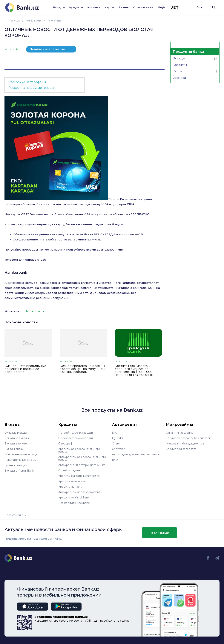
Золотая (29, 204)
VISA (105, 204)
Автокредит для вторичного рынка (82, 465)
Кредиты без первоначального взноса (79, 450)
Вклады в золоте (16, 444)
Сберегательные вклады (21, 454)
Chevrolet (118, 449)
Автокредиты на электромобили (80, 492)
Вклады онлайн (15, 449)
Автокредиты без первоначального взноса (82, 458)
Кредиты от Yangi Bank (74, 498)
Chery (116, 444)
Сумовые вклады (16, 433)
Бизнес (124, 7)
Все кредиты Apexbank (74, 503)
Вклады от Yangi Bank (19, 471)
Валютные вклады (17, 438)
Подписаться (160, 533)
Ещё (161, 7)
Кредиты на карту (70, 487)
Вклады (59, 7)
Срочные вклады (16, 465)
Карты (109, 7)
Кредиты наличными (72, 481)
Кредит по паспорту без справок (188, 438)
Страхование (143, 7)
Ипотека (94, 7)
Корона (41, 204)
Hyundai (117, 438)
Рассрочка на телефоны (27, 82)
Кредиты (76, 7)
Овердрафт (66, 444)
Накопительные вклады (20, 460)
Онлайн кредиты (70, 470)
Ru (199, 7)
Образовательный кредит (76, 438)
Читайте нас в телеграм (47, 49)
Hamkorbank (16, 273)
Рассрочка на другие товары (31, 88)
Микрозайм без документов (185, 444)
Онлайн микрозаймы (180, 433)
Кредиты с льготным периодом (79, 476)
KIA (114, 433)
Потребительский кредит (76, 433)
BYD (115, 460)
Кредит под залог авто (181, 449)
